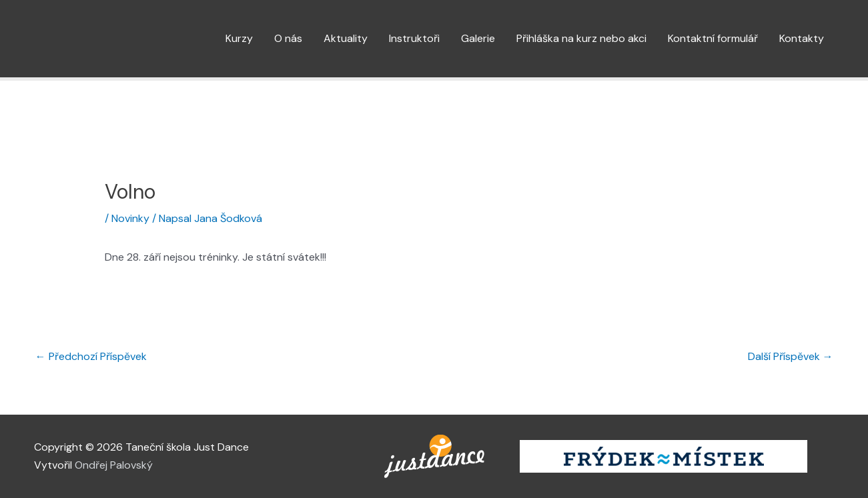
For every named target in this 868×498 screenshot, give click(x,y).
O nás (288, 38)
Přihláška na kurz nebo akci (581, 38)
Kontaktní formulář (713, 38)
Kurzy (239, 38)
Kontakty (802, 38)
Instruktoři (414, 38)
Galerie (478, 38)
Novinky (130, 218)
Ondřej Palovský (114, 465)
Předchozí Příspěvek (91, 356)
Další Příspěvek (791, 356)
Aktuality (346, 38)
